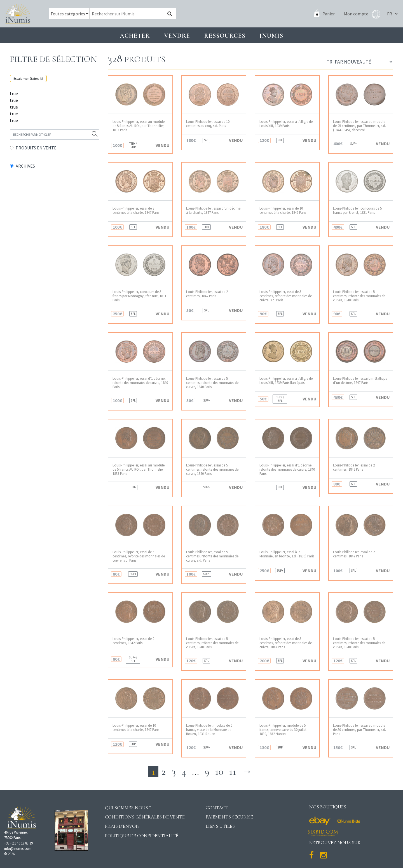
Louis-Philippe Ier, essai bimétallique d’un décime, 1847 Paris (360, 381)
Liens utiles (220, 826)
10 (219, 772)
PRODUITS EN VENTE (36, 148)
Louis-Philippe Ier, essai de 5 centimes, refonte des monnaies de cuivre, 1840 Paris (359, 296)
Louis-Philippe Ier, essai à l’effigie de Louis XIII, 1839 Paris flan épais (286, 381)
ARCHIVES (25, 166)
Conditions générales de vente (145, 817)
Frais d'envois (122, 826)
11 (233, 772)
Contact (217, 808)
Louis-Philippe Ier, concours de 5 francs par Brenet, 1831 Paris (357, 210)
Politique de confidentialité (142, 836)
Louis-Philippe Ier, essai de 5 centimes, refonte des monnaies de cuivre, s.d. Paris (286, 296)
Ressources (225, 36)
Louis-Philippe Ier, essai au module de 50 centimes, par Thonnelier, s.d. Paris (359, 730)
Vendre (177, 36)
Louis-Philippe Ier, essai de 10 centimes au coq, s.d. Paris (208, 124)
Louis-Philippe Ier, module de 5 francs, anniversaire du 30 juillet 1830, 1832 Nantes (283, 730)
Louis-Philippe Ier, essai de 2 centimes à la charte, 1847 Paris (136, 210)
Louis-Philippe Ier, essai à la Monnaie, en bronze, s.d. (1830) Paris (287, 554)
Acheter (135, 36)
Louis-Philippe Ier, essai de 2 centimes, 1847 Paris (354, 554)
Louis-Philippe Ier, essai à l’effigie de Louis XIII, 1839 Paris (286, 124)
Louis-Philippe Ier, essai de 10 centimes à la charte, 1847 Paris (283, 210)
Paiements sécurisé (229, 817)
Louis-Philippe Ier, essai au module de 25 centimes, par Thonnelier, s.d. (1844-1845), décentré (359, 126)
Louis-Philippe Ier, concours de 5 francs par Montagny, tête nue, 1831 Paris (139, 296)
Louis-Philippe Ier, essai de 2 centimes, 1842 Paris (207, 294)
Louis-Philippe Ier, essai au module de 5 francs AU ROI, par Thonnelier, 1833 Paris (139, 126)
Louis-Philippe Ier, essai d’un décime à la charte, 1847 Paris (213, 210)
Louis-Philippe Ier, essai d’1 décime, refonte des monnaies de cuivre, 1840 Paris (140, 383)
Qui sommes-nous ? (128, 808)
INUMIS (271, 36)
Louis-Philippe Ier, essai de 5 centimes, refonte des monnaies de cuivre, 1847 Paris (286, 643)
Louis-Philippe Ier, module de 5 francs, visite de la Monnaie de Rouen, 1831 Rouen (209, 730)
